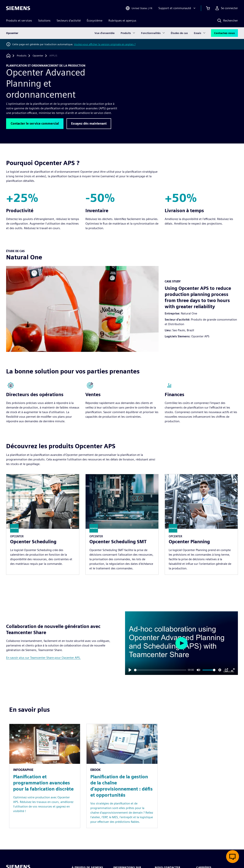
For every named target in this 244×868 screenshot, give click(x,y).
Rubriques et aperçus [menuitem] (122, 21)
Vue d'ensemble (105, 33)
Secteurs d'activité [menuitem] (69, 21)
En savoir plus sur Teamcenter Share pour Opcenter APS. (43, 658)
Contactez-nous (224, 33)
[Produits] (22, 56)
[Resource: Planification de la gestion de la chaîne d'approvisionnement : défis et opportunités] (122, 776)
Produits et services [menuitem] (19, 21)
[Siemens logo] (18, 8)
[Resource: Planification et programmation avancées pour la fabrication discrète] (45, 776)
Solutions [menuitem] (44, 21)
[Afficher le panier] (208, 8)
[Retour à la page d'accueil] (8, 56)
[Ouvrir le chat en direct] (233, 857)
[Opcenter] (38, 56)
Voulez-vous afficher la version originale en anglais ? (105, 44)
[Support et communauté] (177, 8)
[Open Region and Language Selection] (139, 8)
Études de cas (179, 33)
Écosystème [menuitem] (95, 21)
